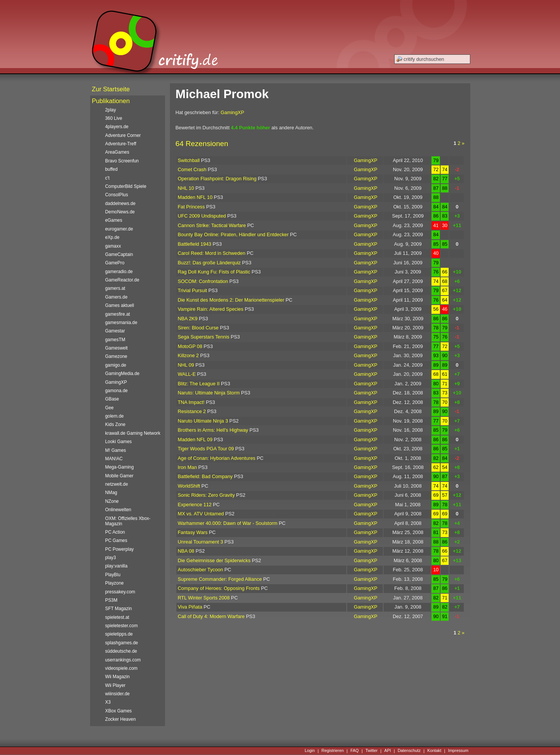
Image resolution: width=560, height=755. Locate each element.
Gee (109, 408)
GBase (112, 399)
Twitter (371, 751)
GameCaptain (119, 254)
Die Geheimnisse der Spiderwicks (214, 560)
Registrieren (333, 751)
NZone (112, 501)
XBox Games (119, 711)
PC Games (116, 540)
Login (310, 751)
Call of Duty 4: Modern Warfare (211, 616)
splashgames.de (122, 643)
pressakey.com (120, 592)
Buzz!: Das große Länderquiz (209, 263)
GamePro (115, 263)
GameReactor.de (122, 280)
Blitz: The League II (199, 384)
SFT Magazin (119, 609)
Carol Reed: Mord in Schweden (212, 253)
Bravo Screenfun (122, 161)
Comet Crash (192, 169)
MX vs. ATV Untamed (201, 514)
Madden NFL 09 (195, 439)
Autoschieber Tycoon (201, 570)
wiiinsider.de (118, 694)
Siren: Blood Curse (198, 328)
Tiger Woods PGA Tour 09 (206, 449)
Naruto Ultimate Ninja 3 (203, 421)
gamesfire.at (118, 314)
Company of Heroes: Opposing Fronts (219, 588)
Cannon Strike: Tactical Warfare (212, 225)
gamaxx (113, 246)
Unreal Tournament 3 (201, 542)
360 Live (114, 118)
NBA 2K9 (188, 319)
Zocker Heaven (121, 719)
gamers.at (115, 288)
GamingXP (232, 112)
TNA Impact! (191, 402)
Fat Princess (191, 207)
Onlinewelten (118, 510)
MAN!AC (114, 459)
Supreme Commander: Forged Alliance (220, 579)
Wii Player (115, 685)
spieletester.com (122, 626)
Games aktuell (120, 305)
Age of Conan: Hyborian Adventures (217, 458)
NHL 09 (186, 365)
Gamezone (116, 356)
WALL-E (187, 374)
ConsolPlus (117, 195)
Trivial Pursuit (193, 290)
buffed (112, 169)
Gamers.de (117, 297)
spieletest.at (117, 617)
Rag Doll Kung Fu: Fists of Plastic (214, 272)
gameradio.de (119, 272)
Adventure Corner (123, 135)
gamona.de (117, 391)
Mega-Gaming (120, 467)
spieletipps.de (119, 634)
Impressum (458, 751)
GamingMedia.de (122, 374)
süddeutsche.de (121, 651)
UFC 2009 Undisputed (202, 216)
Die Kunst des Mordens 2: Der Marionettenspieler (231, 300)
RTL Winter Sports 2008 (204, 598)
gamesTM (115, 340)
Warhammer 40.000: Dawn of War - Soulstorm (228, 523)
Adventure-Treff (121, 144)
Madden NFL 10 (195, 197)
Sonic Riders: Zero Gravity (206, 495)
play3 (111, 558)
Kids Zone (115, 424)
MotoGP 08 (190, 346)
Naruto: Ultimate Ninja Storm (209, 393)
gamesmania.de (121, 323)
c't (108, 178)
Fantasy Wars (193, 532)
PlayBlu (113, 575)
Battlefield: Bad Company (205, 476)
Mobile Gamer (120, 476)
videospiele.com (121, 668)
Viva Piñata (190, 607)
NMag (111, 493)
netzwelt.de (117, 484)
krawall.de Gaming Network (133, 433)
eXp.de (113, 237)
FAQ (355, 751)
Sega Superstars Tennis (204, 337)
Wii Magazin (118, 677)
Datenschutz (409, 751)
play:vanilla (117, 566)
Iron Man (188, 467)
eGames (114, 220)
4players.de (117, 127)
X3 (108, 702)
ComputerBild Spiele (126, 186)
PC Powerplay (120, 549)
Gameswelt (117, 348)
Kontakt (434, 751)
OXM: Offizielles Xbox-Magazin (128, 521)
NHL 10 (186, 188)
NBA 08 (186, 551)
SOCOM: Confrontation (203, 281)
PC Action (115, 532)
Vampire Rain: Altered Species (211, 309)
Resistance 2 (192, 411)
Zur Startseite (111, 89)
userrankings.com (123, 660)
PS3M (111, 600)
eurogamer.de (119, 229)
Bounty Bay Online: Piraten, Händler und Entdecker (233, 234)
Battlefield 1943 (195, 244)
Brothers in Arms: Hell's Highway (213, 430)
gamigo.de (116, 365)
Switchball (189, 160)
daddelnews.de (121, 203)
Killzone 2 (189, 355)
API (388, 751)
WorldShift (189, 486)
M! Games (116, 450)
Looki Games (119, 442)
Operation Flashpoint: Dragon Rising (217, 179)
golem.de (115, 416)
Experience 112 (195, 505)
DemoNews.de (120, 212)
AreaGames (117, 152)
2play (111, 110)
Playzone (115, 583)
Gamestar (115, 331)
